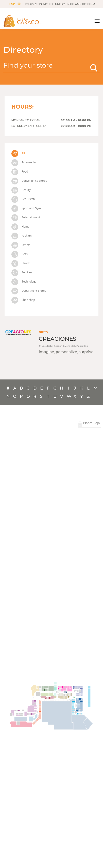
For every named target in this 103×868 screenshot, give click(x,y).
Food (20, 172)
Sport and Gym (26, 208)
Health (21, 263)
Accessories (24, 162)
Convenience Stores (29, 181)
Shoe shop (23, 300)
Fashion (22, 236)
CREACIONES (57, 339)
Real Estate (23, 199)
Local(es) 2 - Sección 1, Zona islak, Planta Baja (63, 346)
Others (21, 245)
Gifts (19, 254)
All (18, 153)
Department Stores (29, 291)
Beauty (21, 190)
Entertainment (26, 217)
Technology (24, 282)
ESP (15, 4)
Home (20, 227)
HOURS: (59, 4)
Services (22, 272)
